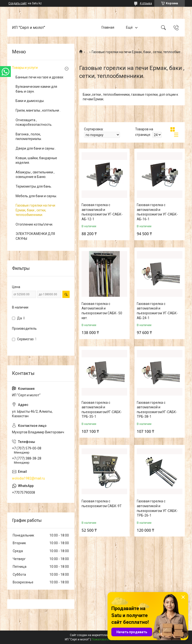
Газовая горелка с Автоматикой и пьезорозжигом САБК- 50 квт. (102, 311)
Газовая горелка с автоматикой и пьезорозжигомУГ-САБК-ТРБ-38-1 (157, 410)
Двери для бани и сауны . (36, 148)
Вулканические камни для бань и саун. (36, 89)
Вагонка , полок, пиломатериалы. (29, 137)
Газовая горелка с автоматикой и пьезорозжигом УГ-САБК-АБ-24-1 (157, 311)
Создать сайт (18, 3)
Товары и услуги (25, 68)
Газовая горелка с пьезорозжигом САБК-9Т (102, 504)
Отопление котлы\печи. (34, 224)
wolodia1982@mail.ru (28, 478)
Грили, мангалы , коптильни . (38, 110)
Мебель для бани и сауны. (36, 196)
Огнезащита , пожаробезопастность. (34, 122)
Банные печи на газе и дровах (39, 77)
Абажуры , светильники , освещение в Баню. (35, 175)
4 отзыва (146, 3)
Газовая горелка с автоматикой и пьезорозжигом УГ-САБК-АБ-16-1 (157, 212)
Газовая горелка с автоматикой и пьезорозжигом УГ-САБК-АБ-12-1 (102, 212)
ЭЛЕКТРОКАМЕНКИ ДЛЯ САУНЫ (35, 236)
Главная (108, 27)
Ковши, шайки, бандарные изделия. (36, 160)
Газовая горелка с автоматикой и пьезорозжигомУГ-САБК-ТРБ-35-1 (102, 410)
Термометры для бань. (34, 186)
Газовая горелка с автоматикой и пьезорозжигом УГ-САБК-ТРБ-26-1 (157, 508)
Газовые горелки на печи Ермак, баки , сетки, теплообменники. (35, 210)
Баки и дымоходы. (30, 101)
